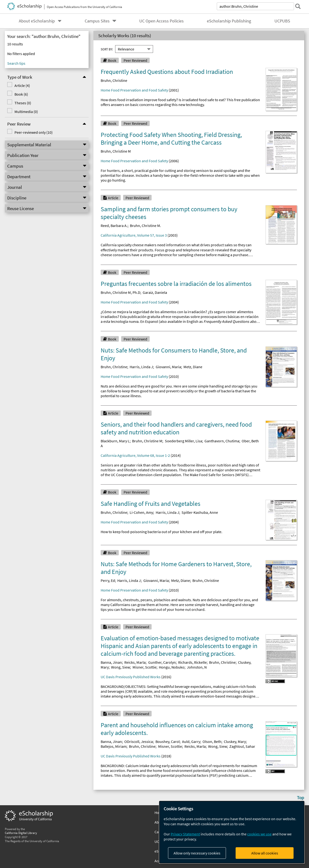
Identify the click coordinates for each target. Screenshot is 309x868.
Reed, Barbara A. (114, 226)
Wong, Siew (120, 667)
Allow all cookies (265, 853)
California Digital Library (21, 833)
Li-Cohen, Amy (141, 512)
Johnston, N (197, 667)
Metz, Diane (193, 367)
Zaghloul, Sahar (242, 746)
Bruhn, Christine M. (145, 226)
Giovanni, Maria (168, 367)
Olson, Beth (212, 741)
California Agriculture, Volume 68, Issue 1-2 (135, 455)
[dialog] (232, 832)
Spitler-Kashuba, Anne (200, 512)
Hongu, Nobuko (172, 667)
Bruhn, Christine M (116, 151)
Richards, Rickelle (192, 662)
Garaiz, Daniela (155, 292)
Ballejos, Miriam (114, 746)
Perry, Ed (108, 580)
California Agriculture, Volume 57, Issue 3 (134, 235)
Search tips (16, 63)
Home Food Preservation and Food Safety (134, 90)
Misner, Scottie (144, 667)
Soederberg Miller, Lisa (183, 441)
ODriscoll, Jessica (139, 741)
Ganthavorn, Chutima (222, 441)
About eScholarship (37, 21)
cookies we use (259, 834)
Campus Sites (97, 21)
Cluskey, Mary (235, 741)
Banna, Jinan (111, 662)
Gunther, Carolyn (162, 662)
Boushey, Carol (168, 741)
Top (301, 797)
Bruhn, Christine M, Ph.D (120, 292)
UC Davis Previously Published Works (131, 677)
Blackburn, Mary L (115, 441)
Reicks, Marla (135, 662)
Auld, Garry (191, 741)
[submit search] (298, 6)
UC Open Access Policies (162, 21)
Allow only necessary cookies (197, 853)
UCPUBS (282, 21)
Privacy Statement (185, 834)
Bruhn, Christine (114, 80)
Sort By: (107, 49)
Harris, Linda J (141, 367)
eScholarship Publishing (229, 21)
